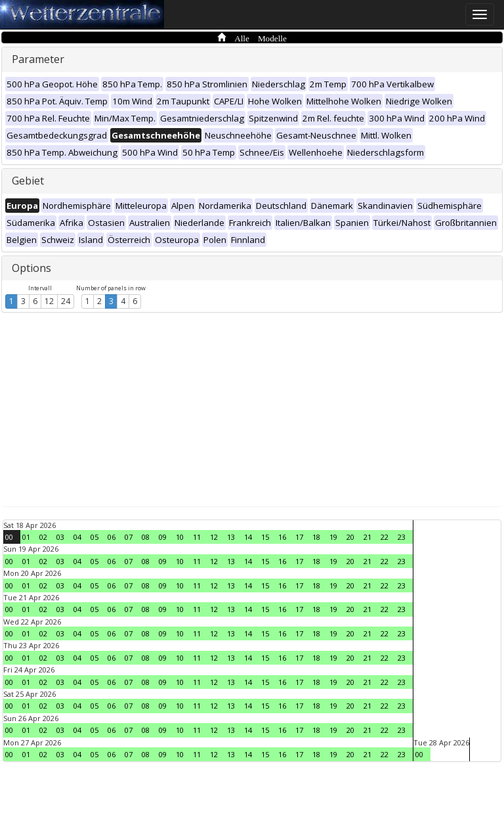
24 (66, 301)
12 (49, 301)
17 (299, 537)
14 (248, 537)
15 (265, 537)
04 (77, 537)
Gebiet (28, 181)
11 (197, 537)
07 (129, 537)
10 (180, 537)
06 (112, 537)
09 (163, 537)
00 (9, 537)
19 (333, 537)
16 (282, 537)
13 (231, 537)
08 (146, 537)
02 (43, 537)
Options (31, 268)
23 (402, 537)
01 (26, 537)
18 (316, 537)
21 (367, 537)
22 (385, 537)
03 (60, 537)
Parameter (38, 59)
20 (350, 537)
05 (94, 537)
